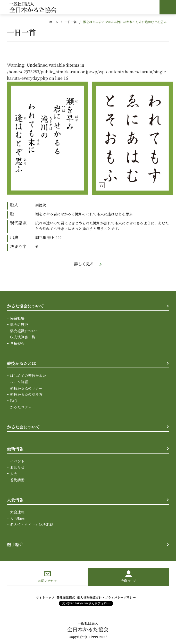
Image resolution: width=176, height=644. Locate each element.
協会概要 (17, 318)
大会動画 (17, 519)
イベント (17, 461)
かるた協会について (26, 306)
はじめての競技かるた (28, 376)
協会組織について (24, 331)
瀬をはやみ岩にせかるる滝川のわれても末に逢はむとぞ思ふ (125, 22)
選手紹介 (15, 545)
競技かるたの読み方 (26, 395)
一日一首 (71, 22)
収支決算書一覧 (23, 337)
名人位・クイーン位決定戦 (32, 525)
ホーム (54, 22)
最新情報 (15, 449)
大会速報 (17, 512)
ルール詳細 (19, 382)
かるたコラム (21, 407)
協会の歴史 (19, 325)
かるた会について (23, 427)
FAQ (14, 401)
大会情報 (15, 500)
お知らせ (17, 467)
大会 (14, 474)
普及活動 (17, 480)
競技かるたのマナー (26, 388)
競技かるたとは (21, 364)
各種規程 (17, 344)
